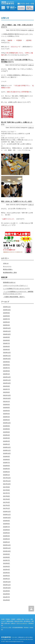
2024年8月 (6, 340)
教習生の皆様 (10, 621)
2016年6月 (6, 530)
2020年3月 (6, 417)
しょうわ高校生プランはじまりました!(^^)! (16, 289)
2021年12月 (7, 395)
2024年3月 (6, 349)
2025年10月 (7, 310)
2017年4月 (6, 499)
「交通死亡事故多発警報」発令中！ (14, 297)
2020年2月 (6, 420)
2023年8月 (6, 365)
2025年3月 (6, 325)
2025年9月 (6, 313)
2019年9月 (6, 426)
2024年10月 (7, 334)
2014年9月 (6, 591)
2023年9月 (6, 362)
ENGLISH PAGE (19, 621)
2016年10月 (7, 518)
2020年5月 (6, 411)
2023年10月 (7, 359)
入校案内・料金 (20, 619)
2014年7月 (6, 597)
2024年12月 (7, 328)
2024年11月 (7, 331)
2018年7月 (6, 463)
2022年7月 (6, 389)
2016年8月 (6, 524)
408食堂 (13, 619)
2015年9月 (6, 554)
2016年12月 (7, 511)
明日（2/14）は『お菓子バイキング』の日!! (17, 201)
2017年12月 (7, 478)
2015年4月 (6, 569)
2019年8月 (6, 429)
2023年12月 (7, 353)
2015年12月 (7, 545)
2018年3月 (6, 469)
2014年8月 (6, 594)
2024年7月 (6, 343)
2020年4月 (6, 414)
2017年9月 (6, 487)
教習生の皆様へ (8, 269)
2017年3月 (6, 502)
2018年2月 (6, 472)
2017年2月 (6, 505)
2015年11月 (7, 548)
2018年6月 (6, 466)
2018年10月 (7, 453)
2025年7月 (6, 319)
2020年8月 (6, 408)
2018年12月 (7, 447)
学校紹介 (8, 619)
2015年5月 (6, 566)
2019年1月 (6, 444)
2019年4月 (6, 435)
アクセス (27, 619)
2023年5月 (6, 371)
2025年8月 (6, 316)
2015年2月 (6, 576)
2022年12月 (7, 377)
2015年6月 (6, 563)
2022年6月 (6, 392)
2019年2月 (6, 441)
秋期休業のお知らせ (9, 282)
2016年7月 (6, 527)
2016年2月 (6, 539)
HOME (3, 619)
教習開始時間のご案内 (10, 273)
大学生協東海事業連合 (18, 627)
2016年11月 (7, 514)
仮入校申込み (27, 621)
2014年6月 (6, 600)
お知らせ (31, 30)
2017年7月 (6, 493)
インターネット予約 (6, 627)
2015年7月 (6, 560)
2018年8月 (6, 459)
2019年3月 (6, 438)
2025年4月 (6, 322)
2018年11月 (7, 450)
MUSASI (26, 627)
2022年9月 (6, 386)
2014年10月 (7, 588)
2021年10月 (7, 398)
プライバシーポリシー (22, 623)
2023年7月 (6, 368)
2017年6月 (6, 496)
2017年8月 (6, 490)
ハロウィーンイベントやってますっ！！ (15, 286)
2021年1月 (6, 401)
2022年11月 (7, 380)
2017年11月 (7, 481)
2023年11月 (7, 356)
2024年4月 (6, 346)
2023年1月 (6, 374)
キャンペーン (7, 266)
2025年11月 (7, 307)
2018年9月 (6, 456)
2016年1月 (6, 542)
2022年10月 (7, 383)
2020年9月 (6, 404)
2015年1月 (6, 579)
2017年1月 (6, 508)
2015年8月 (6, 557)
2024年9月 (6, 337)
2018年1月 (6, 475)
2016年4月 (6, 533)
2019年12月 (7, 423)
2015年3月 (6, 573)
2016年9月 (6, 521)
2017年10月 (7, 484)
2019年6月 (6, 432)
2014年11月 (7, 585)
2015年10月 (7, 551)
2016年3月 (6, 536)
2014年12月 (7, 582)
